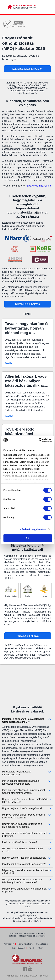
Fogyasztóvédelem (25, 944)
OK (27, 538)
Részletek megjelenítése (33, 529)
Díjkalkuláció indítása (27, 304)
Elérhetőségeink (19, 948)
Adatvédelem (9, 944)
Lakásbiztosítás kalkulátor (27, 69)
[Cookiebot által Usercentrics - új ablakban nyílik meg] (39, 440)
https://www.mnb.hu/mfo (38, 186)
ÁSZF (40, 948)
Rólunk (32, 948)
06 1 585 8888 (43, 901)
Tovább (9, 363)
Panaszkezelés (42, 944)
